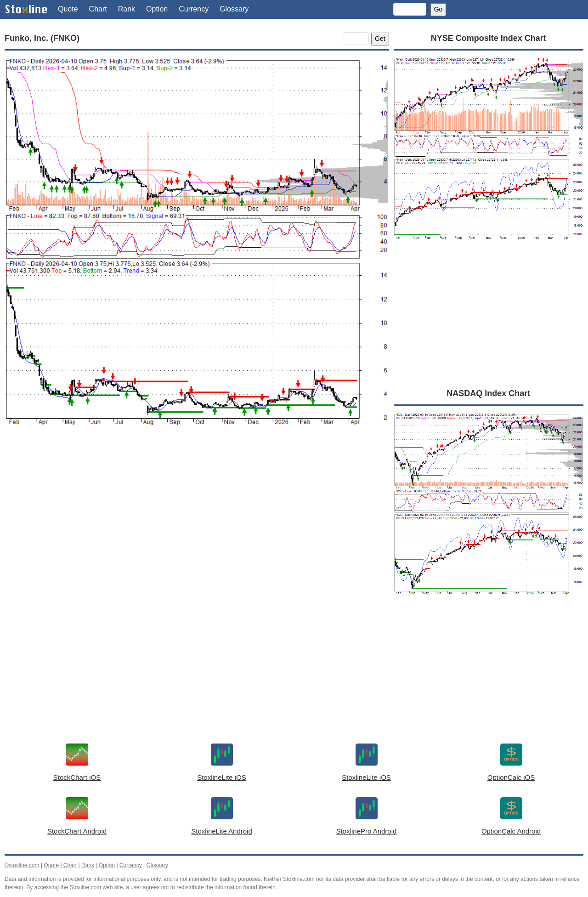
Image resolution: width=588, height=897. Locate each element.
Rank (127, 9)
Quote (68, 9)
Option (157, 9)
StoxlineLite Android (222, 831)
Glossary (234, 9)
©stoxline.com (22, 865)
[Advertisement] (197, 525)
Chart (98, 9)
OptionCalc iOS (511, 777)
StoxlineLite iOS (222, 777)
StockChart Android (77, 831)
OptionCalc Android (511, 831)
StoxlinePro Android (367, 831)
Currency (194, 9)
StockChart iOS (77, 777)
